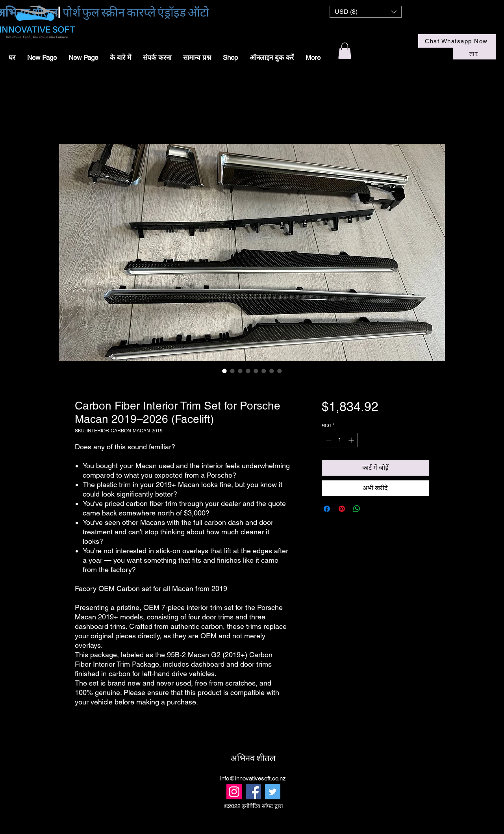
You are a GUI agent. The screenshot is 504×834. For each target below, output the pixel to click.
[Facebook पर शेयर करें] (327, 509)
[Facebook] (253, 792)
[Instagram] (234, 792)
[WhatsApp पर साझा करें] (357, 509)
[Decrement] (328, 440)
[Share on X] (372, 509)
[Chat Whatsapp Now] (457, 41)
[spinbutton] (340, 440)
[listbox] (366, 12)
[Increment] (352, 440)
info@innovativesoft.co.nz (253, 778)
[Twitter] (273, 792)
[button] (366, 12)
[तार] (474, 54)
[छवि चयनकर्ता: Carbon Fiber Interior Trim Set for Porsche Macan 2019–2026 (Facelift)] (224, 371)
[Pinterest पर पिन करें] (342, 509)
